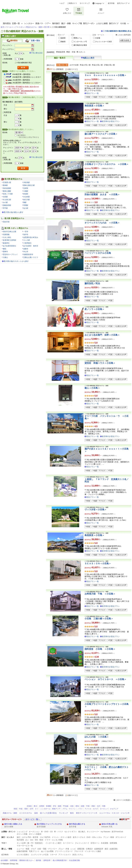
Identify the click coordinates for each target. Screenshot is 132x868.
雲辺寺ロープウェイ (10, 254)
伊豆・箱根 (57, 806)
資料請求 (47, 860)
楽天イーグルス (79, 837)
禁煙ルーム (78, 38)
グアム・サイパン (69, 809)
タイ (37, 809)
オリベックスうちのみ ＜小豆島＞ (102, 223)
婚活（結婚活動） (112, 849)
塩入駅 (26, 208)
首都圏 (48, 806)
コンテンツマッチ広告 (40, 855)
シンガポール (45, 809)
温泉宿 (63, 38)
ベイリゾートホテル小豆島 (98, 253)
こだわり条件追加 (124, 35)
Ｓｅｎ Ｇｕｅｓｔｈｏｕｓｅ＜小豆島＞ (105, 75)
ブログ (33, 849)
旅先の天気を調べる (110, 824)
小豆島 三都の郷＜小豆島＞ (99, 619)
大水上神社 (7, 237)
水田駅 (5, 197)
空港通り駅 (7, 182)
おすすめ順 (74, 65)
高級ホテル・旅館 (10, 813)
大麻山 (5, 257)
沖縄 (104, 806)
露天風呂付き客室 (80, 45)
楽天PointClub (117, 832)
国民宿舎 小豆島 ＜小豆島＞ (100, 649)
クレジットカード (82, 843)
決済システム (78, 855)
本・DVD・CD (47, 832)
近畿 (82, 806)
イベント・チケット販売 (62, 837)
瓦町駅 (26, 188)
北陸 (72, 806)
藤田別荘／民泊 (92, 283)
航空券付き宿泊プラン (111, 121)
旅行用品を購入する (77, 824)
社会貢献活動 (75, 860)
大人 (16, 53)
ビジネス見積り (23, 855)
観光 (72, 813)
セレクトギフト (71, 832)
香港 (26, 809)
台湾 (31, 809)
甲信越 (66, 806)
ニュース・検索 (23, 849)
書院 (5, 249)
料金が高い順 (97, 65)
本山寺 (26, 252)
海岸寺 (26, 234)
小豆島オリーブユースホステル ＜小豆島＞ (107, 164)
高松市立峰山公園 (9, 232)
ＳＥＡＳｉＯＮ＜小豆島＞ (98, 563)
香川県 (47, 27)
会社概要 (4, 860)
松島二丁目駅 (8, 194)
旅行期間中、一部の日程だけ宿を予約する (28, 136)
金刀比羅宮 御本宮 (31, 246)
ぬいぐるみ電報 (47, 851)
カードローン (68, 843)
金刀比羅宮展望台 (9, 246)
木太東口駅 (7, 200)
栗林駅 (5, 185)
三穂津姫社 (27, 243)
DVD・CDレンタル (94, 837)
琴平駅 (5, 208)
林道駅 (26, 194)
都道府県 (62, 52)
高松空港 (6, 222)
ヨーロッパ (104, 809)
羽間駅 (26, 205)
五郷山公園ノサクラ (31, 257)
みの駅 (5, 202)
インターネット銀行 (53, 843)
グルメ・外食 (64, 849)
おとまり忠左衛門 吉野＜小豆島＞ (102, 335)
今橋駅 (26, 191)
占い (27, 840)
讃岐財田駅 (7, 205)
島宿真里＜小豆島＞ (94, 535)
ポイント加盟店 (35, 834)
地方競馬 (20, 840)
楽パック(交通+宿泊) (48, 813)
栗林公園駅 (7, 191)
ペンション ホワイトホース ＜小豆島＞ (105, 679)
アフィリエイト (65, 855)
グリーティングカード (64, 851)
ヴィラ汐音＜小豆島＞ (96, 510)
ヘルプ (62, 3)
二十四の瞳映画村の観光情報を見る (117, 31)
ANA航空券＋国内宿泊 (21, 74)
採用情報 (14, 860)
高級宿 (63, 42)
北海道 (29, 806)
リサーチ (53, 855)
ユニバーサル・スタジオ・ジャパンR (114, 813)
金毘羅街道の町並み (31, 237)
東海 (77, 806)
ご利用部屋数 (7, 59)
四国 (93, 806)
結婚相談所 (99, 849)
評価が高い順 (109, 65)
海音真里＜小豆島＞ (94, 106)
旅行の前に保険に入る (13, 824)
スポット (82, 52)
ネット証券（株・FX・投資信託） (30, 843)
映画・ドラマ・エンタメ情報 (51, 840)
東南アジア (56, 809)
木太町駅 (27, 197)
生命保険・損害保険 (109, 843)
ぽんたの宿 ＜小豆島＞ (97, 737)
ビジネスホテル (26, 813)
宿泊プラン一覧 (92, 93)
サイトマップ (85, 3)
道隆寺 (26, 249)
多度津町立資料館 (9, 240)
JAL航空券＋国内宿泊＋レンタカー (26, 83)
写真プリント (34, 851)
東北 (35, 806)
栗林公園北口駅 (29, 185)
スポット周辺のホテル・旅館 (30, 27)
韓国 (15, 809)
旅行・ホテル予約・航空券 (28, 837)
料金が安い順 (85, 65)
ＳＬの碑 (27, 240)
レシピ (73, 849)
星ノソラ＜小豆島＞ (94, 309)
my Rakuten (105, 832)
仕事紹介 (89, 849)
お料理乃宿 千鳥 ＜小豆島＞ (100, 594)
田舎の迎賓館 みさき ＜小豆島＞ (102, 194)
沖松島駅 (27, 182)
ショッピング (22, 832)
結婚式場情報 (22, 851)
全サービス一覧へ (33, 819)
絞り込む (125, 40)
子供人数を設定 (37, 53)
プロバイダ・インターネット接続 (88, 851)
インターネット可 (80, 42)
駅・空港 (72, 52)
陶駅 (25, 202)
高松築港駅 (7, 188)
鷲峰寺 (5, 252)
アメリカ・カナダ (91, 809)
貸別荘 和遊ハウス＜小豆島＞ (100, 363)
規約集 (38, 860)
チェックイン (7, 45)
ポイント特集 (22, 834)
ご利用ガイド (72, 3)
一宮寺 (26, 232)
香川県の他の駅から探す (14, 212)
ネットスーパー (93, 832)
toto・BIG (34, 840)
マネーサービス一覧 (25, 846)
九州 (98, 806)
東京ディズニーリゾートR (86, 813)
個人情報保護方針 (60, 860)
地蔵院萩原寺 (28, 254)
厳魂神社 (6, 243)
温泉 (36, 813)
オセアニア (114, 809)
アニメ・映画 (109, 837)
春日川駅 (27, 200)
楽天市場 (111, 3)
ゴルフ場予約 (45, 837)
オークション (34, 832)
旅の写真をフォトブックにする (49, 824)
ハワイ (80, 809)
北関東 (42, 806)
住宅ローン (95, 843)
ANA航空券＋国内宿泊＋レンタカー (27, 77)
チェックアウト (8, 49)
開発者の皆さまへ (27, 860)
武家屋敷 (6, 234)
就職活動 (81, 849)
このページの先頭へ (123, 800)
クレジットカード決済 (103, 42)
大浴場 (98, 38)
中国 (88, 806)
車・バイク (59, 832)
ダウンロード (121, 837)
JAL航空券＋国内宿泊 (21, 80)
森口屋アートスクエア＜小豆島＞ (101, 134)
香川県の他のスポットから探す (16, 261)
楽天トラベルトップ (9, 27)
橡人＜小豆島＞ (92, 388)
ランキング (63, 813)
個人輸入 (82, 832)
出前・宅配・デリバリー (47, 849)
